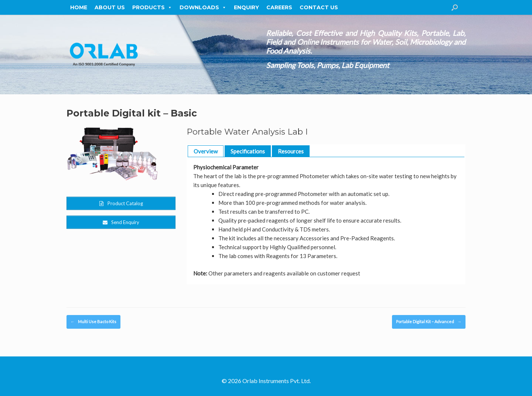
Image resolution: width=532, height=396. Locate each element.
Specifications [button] (248, 151)
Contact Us (319, 7)
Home (79, 7)
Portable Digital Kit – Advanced (429, 322)
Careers (279, 7)
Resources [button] (291, 151)
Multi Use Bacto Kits (93, 322)
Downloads (203, 7)
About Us (110, 7)
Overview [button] (206, 151)
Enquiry (246, 7)
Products (152, 7)
